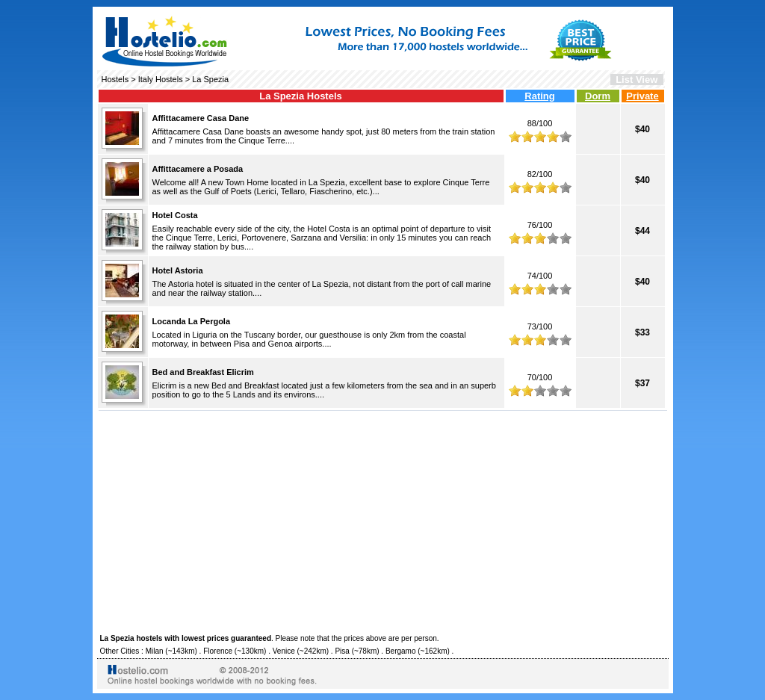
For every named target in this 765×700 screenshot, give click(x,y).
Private (642, 96)
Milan (155, 651)
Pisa (342, 651)
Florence (218, 651)
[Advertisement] (383, 520)
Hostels (115, 79)
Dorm (598, 96)
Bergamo (401, 651)
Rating (539, 96)
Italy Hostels (161, 79)
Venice (284, 651)
